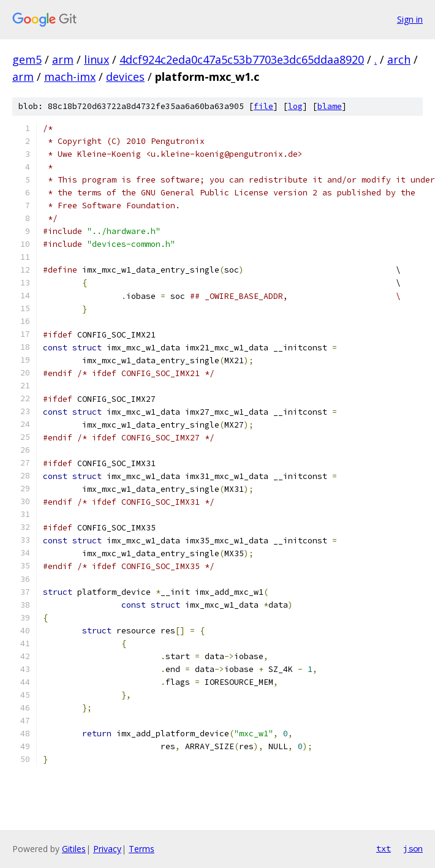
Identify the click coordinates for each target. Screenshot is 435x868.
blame (330, 106)
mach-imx (70, 77)
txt (384, 848)
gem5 (27, 59)
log (295, 106)
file (263, 106)
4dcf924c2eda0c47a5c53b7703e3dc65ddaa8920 (242, 59)
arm (63, 59)
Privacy (107, 849)
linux (96, 59)
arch (399, 59)
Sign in (410, 19)
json (413, 848)
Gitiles (74, 849)
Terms (142, 849)
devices (125, 77)
